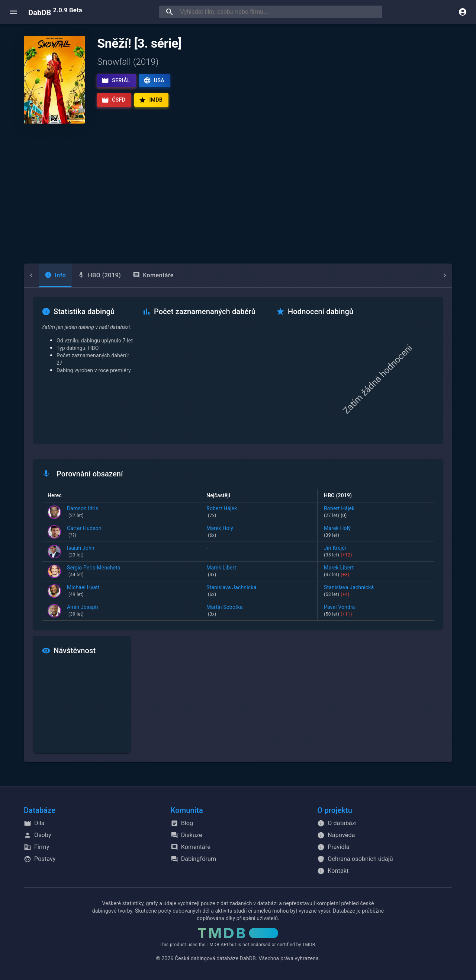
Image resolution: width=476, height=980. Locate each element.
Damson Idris (83, 513)
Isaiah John (81, 552)
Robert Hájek (259, 513)
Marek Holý (259, 532)
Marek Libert (259, 572)
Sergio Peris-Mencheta (94, 572)
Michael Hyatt (83, 591)
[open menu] (13, 12)
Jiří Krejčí (376, 552)
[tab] (40, 275)
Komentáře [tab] (138, 275)
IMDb (151, 100)
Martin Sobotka (259, 611)
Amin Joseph (83, 611)
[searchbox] (280, 12)
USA (154, 80)
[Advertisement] (238, 194)
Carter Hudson (84, 532)
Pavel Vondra (376, 611)
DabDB (55, 12)
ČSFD (113, 100)
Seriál (116, 80)
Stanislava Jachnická (259, 591)
